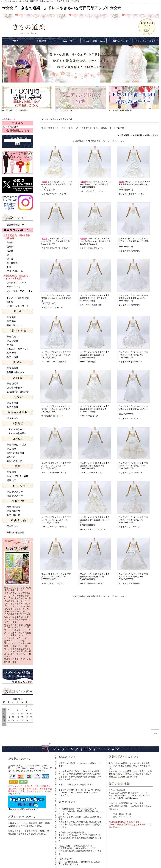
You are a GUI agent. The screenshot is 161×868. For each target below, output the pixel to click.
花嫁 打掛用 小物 (15, 271)
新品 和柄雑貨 (14, 507)
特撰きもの (12, 418)
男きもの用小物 (14, 461)
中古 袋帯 (11, 472)
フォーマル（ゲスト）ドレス (20, 292)
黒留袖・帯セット (15, 372)
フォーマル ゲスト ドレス (87, 128)
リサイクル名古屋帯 (17, 433)
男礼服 (104, 128)
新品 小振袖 (12, 357)
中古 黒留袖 (12, 368)
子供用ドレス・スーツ (18, 306)
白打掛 (10, 242)
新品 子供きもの (15, 496)
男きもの (11, 457)
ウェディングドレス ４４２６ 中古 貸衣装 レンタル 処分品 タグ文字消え (56, 298)
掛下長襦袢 (12, 263)
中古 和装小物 (14, 511)
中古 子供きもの (15, 492)
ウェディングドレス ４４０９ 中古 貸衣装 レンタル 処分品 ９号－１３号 (95, 520)
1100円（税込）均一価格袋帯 (14, 110)
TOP (42, 119)
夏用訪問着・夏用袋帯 (18, 392)
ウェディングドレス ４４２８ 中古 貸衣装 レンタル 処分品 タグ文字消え (134, 241)
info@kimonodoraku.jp (128, 798)
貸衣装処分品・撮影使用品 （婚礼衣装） (17, 237)
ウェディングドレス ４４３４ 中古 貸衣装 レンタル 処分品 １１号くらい (57, 184)
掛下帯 (10, 259)
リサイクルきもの (15, 429)
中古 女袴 (11, 336)
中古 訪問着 (12, 383)
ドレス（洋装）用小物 (18, 298)
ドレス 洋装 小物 (117, 128)
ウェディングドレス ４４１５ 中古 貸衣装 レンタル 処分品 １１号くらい (134, 409)
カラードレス (67, 128)
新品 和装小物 (14, 515)
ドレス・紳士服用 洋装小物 (120, 110)
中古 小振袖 (12, 341)
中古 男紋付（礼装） (17, 445)
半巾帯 (10, 345)
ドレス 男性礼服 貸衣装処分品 (60, 119)
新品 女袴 (11, 353)
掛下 (9, 255)
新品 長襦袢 (12, 407)
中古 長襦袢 (12, 403)
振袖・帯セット (14, 325)
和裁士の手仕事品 (15, 533)
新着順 (155, 135)
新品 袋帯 (11, 480)
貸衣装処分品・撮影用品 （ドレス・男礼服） (16, 277)
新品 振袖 (11, 321)
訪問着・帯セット (15, 388)
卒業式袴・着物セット (18, 349)
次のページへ (118, 141)
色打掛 (10, 247)
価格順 (147, 135)
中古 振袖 (11, 317)
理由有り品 (12, 526)
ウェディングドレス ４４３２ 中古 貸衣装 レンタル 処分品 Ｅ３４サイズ (134, 184)
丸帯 (9, 267)
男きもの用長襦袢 (15, 453)
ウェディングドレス (64, 110)
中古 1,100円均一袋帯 (17, 476)
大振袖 (10, 251)
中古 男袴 (11, 449)
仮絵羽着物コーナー (17, 225)
